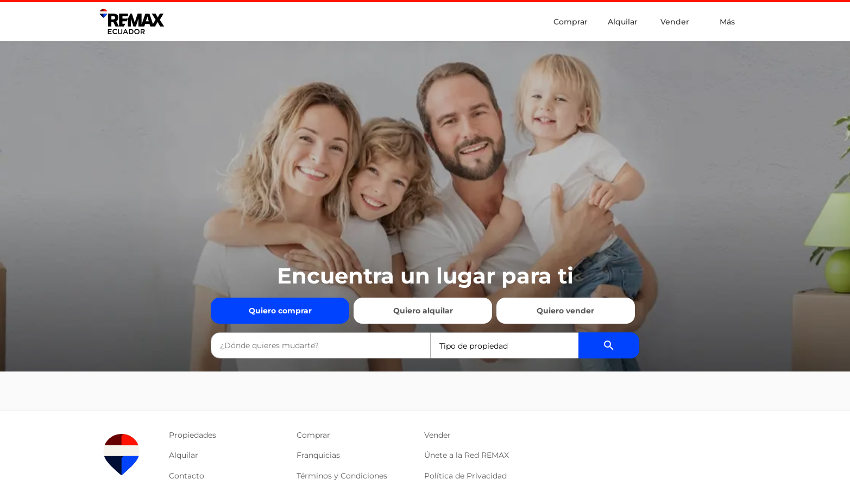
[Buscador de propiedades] (609, 345)
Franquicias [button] (318, 455)
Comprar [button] (313, 435)
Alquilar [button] (184, 455)
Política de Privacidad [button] (465, 476)
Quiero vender (565, 311)
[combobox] (320, 345)
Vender (675, 22)
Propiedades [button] (193, 435)
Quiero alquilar (423, 311)
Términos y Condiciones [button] (342, 476)
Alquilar (623, 22)
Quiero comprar (280, 311)
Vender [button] (437, 435)
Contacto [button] (187, 476)
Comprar (571, 22)
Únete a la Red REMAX (467, 455)
